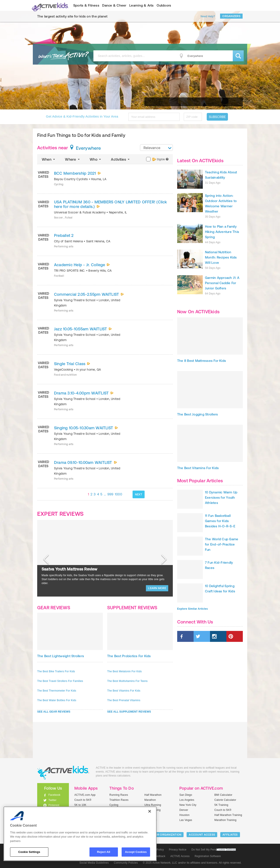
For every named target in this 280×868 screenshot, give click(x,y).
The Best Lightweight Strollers (61, 656)
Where (73, 159)
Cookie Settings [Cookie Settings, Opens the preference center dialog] (29, 852)
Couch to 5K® (83, 800)
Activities (121, 159)
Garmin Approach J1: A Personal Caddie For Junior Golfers (222, 283)
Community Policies (126, 863)
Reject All (104, 852)
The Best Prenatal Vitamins (124, 700)
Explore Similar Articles (192, 609)
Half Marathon (153, 795)
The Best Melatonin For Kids (124, 671)
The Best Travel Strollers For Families (60, 681)
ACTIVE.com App (85, 795)
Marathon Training (225, 820)
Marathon (150, 800)
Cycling (114, 805)
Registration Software (208, 856)
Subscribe (217, 117)
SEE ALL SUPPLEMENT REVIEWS (129, 712)
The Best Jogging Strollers (198, 414)
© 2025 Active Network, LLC (160, 863)
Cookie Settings (226, 850)
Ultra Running (153, 805)
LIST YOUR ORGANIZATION (163, 835)
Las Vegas (186, 820)
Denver (184, 810)
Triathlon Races (119, 800)
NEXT (139, 494)
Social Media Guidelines (94, 863)
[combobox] (156, 148)
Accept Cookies (136, 852)
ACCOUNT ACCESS (202, 835)
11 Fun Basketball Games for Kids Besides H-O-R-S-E (220, 521)
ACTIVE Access (180, 856)
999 (110, 494)
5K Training (221, 805)
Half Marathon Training (228, 815)
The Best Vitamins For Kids (124, 691)
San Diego (186, 795)
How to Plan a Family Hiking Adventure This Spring (222, 232)
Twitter (52, 800)
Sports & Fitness (86, 5)
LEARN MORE (157, 588)
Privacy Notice (178, 850)
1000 (118, 494)
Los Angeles (187, 800)
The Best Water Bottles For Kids (57, 700)
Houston (184, 815)
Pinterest (54, 805)
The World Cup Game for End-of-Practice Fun (222, 544)
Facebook (54, 795)
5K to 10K (80, 805)
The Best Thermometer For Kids (57, 691)
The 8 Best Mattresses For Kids (202, 361)
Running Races (119, 795)
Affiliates (230, 835)
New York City (188, 805)
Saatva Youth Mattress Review (69, 569)
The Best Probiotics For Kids (129, 656)
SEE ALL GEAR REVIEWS (54, 712)
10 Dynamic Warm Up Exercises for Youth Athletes (221, 497)
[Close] (150, 811)
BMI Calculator (223, 795)
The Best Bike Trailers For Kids (56, 671)
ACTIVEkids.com (49, 5)
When (49, 159)
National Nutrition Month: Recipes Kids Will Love (221, 257)
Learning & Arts (142, 5)
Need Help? (208, 16)
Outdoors (164, 5)
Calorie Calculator (225, 800)
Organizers (231, 16)
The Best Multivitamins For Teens (127, 681)
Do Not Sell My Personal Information (213, 850)
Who (96, 159)
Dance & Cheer (114, 5)
